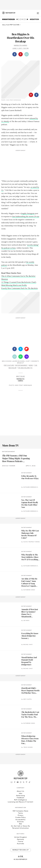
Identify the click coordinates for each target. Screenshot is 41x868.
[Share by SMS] (27, 357)
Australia (20, 844)
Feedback (20, 798)
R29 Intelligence (20, 800)
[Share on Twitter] (21, 349)
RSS (20, 824)
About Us (20, 791)
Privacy (21, 815)
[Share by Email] (27, 54)
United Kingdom (21, 837)
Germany (20, 839)
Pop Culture (9, 365)
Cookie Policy (20, 818)
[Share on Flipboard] (27, 349)
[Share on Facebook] (15, 54)
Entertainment (21, 365)
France (20, 842)
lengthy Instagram (28, 213)
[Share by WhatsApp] (21, 357)
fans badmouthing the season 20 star (26, 217)
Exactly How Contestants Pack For (20, 288)
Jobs (21, 794)
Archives (20, 822)
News (31, 365)
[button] (20, 54)
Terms (20, 813)
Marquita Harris (21, 46)
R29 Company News (20, 811)
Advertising (20, 796)
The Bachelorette (25, 368)
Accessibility (20, 820)
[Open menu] (38, 12)
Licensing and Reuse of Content (20, 802)
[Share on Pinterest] (21, 54)
